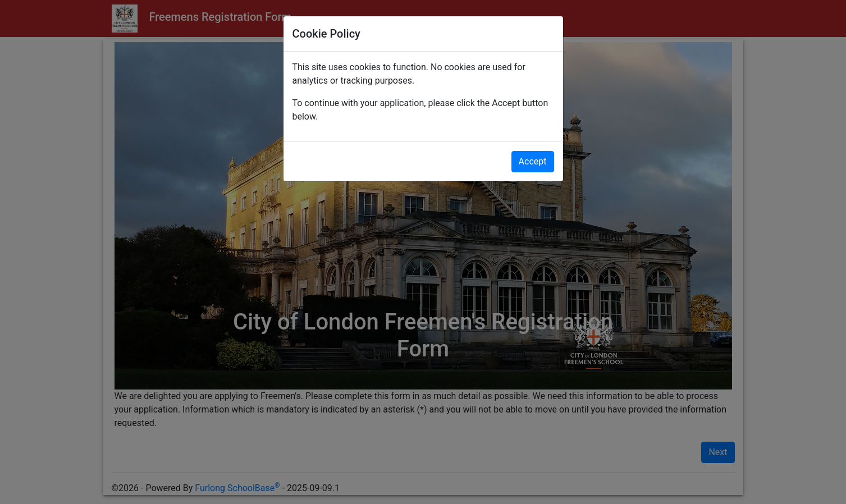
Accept (533, 161)
